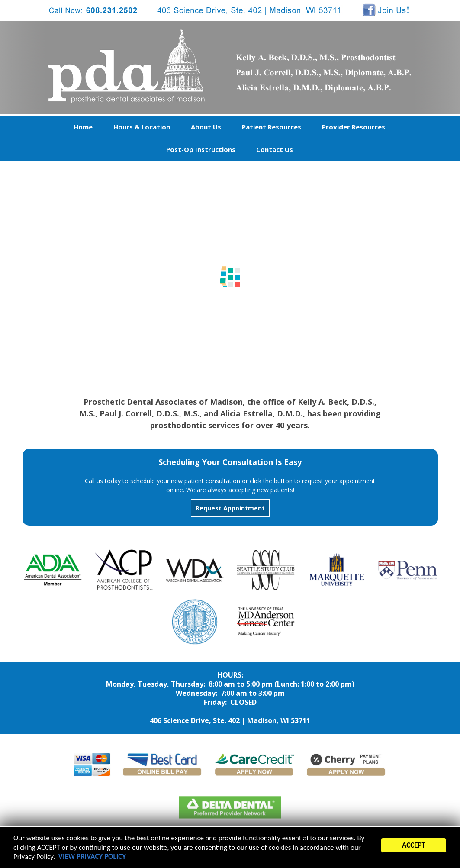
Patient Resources (272, 127)
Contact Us (275, 149)
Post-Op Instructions (201, 149)
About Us (206, 127)
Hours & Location (142, 127)
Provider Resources (354, 127)
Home (83, 127)
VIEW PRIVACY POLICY (92, 858)
